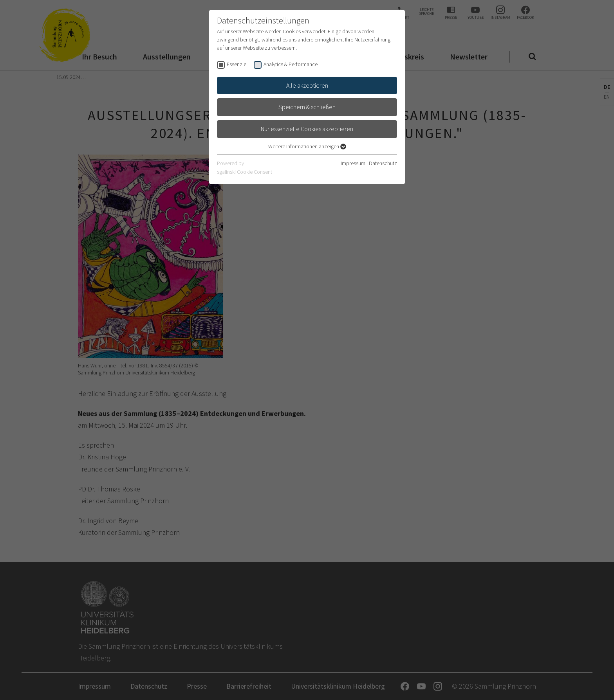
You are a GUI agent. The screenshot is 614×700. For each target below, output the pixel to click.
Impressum (353, 163)
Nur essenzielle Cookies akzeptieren (307, 129)
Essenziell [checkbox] (238, 64)
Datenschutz (383, 163)
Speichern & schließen (307, 107)
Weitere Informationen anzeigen (307, 146)
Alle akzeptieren (307, 85)
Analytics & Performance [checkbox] (291, 64)
